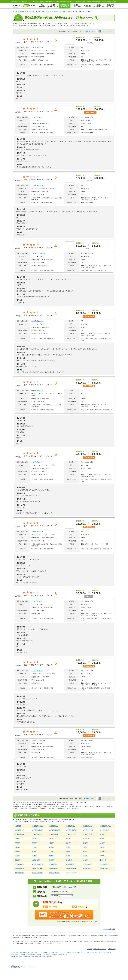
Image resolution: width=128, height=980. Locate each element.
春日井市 (86, 839)
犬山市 (34, 847)
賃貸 (32, 953)
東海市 (34, 851)
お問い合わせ (97, 2)
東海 (33, 956)
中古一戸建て (98, 953)
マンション (62, 953)
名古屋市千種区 (37, 826)
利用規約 (89, 949)
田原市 (85, 856)
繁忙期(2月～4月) (60, 887)
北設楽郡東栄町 (54, 873)
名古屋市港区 (105, 830)
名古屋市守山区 (37, 834)
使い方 (89, 2)
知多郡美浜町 (88, 869)
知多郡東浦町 (54, 869)
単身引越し (88, 6)
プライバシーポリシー (100, 949)
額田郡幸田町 (20, 873)
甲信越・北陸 (27, 956)
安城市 (85, 843)
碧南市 (34, 843)
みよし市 (69, 860)
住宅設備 (23, 954)
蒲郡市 (17, 847)
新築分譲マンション (72, 953)
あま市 (85, 860)
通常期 (73, 887)
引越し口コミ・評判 (76, 6)
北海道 (13, 956)
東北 (17, 956)
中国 (44, 956)
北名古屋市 (36, 860)
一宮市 (34, 839)
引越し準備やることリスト (111, 6)
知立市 (85, 851)
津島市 (17, 843)
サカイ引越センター (37, 186)
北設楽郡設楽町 (37, 873)
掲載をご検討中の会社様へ (109, 2)
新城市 (17, 851)
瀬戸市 (51, 839)
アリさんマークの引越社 (38, 253)
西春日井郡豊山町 (38, 864)
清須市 (17, 860)
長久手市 (103, 860)
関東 (21, 956)
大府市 (51, 851)
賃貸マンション (38, 953)
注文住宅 (109, 953)
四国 (40, 956)
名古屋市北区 (71, 826)
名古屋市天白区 (88, 834)
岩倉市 (34, 856)
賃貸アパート (47, 953)
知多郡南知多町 (71, 869)
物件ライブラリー (63, 954)
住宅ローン (54, 954)
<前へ (93, 31)
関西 (37, 956)
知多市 (68, 851)
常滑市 (51, 847)
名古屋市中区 (20, 830)
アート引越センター (37, 532)
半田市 (68, 839)
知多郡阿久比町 (37, 869)
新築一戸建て (90, 953)
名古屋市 (18, 826)
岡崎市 (17, 839)
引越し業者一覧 (42, 6)
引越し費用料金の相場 (99, 6)
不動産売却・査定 (31, 954)
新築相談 (39, 954)
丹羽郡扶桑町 (71, 864)
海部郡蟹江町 (105, 864)
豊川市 (102, 839)
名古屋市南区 (20, 834)
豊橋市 (102, 834)
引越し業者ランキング (53, 6)
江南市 (68, 847)
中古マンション (82, 953)
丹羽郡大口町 (54, 864)
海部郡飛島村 (20, 869)
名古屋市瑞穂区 (54, 830)
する (80, 2)
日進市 (68, 856)
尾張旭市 (103, 851)
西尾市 (102, 843)
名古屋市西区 (88, 826)
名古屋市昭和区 (37, 830)
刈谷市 (51, 843)
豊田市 (68, 843)
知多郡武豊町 (105, 869)
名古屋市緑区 (54, 834)
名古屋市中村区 (105, 826)
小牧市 (85, 847)
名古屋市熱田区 (71, 830)
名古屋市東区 (54, 826)
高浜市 (17, 856)
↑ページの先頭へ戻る (109, 929)
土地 (104, 953)
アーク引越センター (37, 48)
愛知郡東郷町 (20, 864)
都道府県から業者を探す (65, 6)
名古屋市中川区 (88, 830)
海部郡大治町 (88, 864)
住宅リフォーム (15, 954)
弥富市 (51, 860)
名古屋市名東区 (71, 834)
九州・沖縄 (49, 956)
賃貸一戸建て (55, 953)
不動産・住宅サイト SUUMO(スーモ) (20, 953)
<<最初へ (87, 31)
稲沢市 (102, 847)
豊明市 (51, 856)
